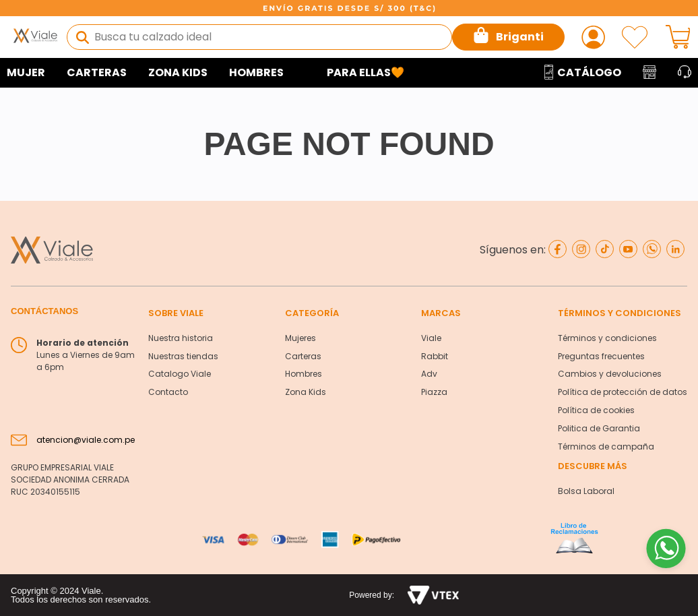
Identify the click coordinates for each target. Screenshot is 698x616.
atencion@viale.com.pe (86, 440)
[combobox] (259, 37)
